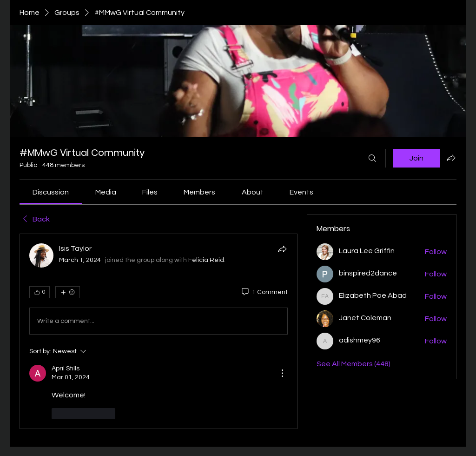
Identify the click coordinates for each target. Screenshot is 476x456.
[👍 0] (40, 292)
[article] (159, 331)
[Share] (282, 249)
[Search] (372, 158)
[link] (51, 192)
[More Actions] (282, 373)
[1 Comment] (264, 293)
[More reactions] (68, 292)
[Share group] (451, 158)
